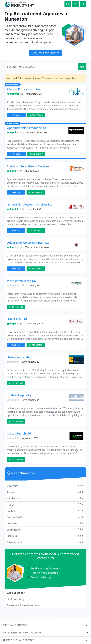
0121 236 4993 (16, 421)
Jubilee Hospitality (19, 395)
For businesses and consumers (22, 633)
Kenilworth (45, 498)
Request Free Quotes (45, 53)
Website (16, 115)
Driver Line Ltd (17, 319)
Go (82, 67)
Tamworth (45, 492)
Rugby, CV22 (32, 171)
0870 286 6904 (16, 460)
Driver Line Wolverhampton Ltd (28, 243)
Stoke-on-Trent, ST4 (37, 132)
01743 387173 (36, 345)
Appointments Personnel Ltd (27, 128)
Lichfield (45, 536)
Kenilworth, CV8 (34, 94)
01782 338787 (36, 154)
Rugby (45, 505)
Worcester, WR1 (30, 438)
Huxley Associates (19, 357)
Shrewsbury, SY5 (34, 324)
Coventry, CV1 (34, 209)
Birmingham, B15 (31, 285)
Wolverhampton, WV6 (37, 247)
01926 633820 (36, 192)
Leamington (45, 530)
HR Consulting (15, 599)
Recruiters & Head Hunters (23, 605)
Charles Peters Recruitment (26, 89)
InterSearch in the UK (21, 281)
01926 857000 (36, 115)
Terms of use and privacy (18, 640)
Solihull (45, 511)
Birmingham (45, 542)
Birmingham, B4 (31, 400)
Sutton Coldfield (45, 517)
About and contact (15, 625)
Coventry (45, 486)
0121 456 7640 (16, 307)
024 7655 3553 (36, 230)
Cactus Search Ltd (19, 433)
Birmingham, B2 (31, 362)
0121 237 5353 (16, 383)
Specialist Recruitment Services (28, 166)
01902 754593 (36, 269)
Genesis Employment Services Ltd (30, 204)
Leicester (45, 523)
